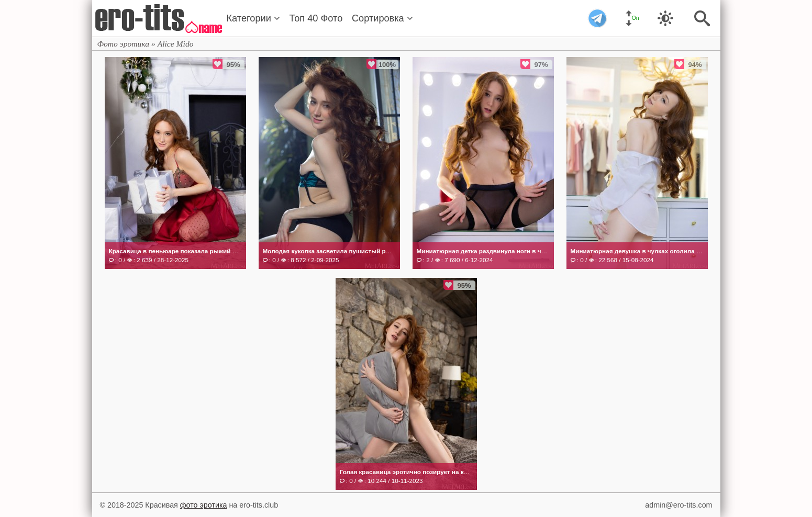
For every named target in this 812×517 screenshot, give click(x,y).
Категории (253, 18)
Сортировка (382, 18)
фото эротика (204, 505)
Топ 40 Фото (316, 18)
